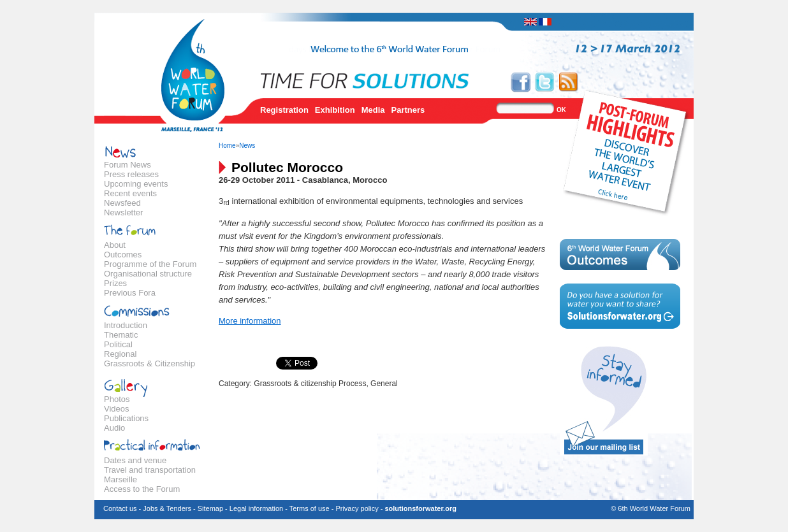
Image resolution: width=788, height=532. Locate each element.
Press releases (131, 174)
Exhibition (335, 110)
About (115, 245)
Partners (408, 110)
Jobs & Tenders (167, 508)
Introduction (126, 325)
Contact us (120, 508)
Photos (117, 399)
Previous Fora (130, 293)
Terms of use (310, 508)
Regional (120, 354)
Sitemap (210, 508)
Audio (114, 428)
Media (373, 110)
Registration (284, 110)
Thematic (121, 335)
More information (250, 321)
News (247, 146)
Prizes (115, 283)
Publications (126, 418)
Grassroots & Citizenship (150, 363)
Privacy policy (357, 508)
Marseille (120, 479)
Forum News (128, 165)
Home (227, 146)
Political (118, 344)
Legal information (256, 508)
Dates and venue (135, 460)
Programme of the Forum (150, 264)
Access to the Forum (142, 489)
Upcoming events (136, 184)
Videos (117, 409)
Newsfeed (122, 203)
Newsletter (123, 212)
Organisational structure (148, 274)
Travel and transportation (150, 470)
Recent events (130, 193)
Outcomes (123, 255)
